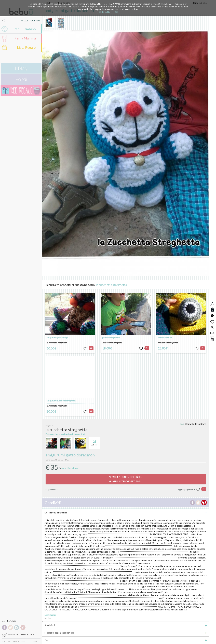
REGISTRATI (35, 21)
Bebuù (4, 634)
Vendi (4, 636)
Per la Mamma (25, 38)
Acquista (30, 634)
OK (117, 12)
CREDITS (34, 641)
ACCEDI (24, 21)
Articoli (94, 442)
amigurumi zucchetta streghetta (61, 401)
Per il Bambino (25, 29)
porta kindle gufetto (111, 338)
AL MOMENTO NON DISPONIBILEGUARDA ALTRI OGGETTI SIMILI (126, 479)
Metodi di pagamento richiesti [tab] (126, 633)
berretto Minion (165, 338)
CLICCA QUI (105, 12)
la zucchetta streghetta (111, 285)
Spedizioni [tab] (126, 625)
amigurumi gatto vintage (57, 338)
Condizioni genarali (17, 634)
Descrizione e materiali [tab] (126, 513)
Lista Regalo (26, 47)
